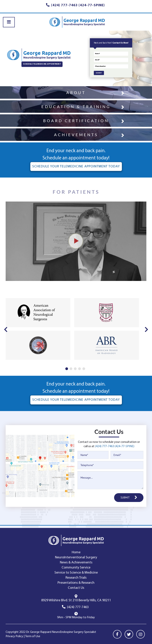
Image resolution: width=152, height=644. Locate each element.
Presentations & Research (76, 583)
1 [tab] (67, 369)
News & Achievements (76, 563)
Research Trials (76, 578)
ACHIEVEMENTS (76, 135)
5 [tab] (84, 369)
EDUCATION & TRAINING (76, 107)
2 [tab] (71, 369)
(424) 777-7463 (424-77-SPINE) (115, 446)
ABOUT (76, 92)
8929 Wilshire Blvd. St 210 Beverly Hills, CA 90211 (76, 600)
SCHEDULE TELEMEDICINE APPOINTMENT (42, 64)
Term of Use (33, 636)
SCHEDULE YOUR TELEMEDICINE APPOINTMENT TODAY (76, 167)
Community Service (76, 568)
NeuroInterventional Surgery (76, 557)
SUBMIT (99, 73)
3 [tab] (75, 369)
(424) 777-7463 (78, 607)
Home (76, 552)
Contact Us (76, 588)
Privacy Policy (14, 636)
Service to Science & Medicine (76, 573)
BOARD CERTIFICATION (76, 121)
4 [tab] (79, 369)
